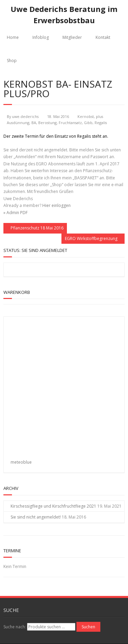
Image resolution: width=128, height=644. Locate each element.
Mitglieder (72, 37)
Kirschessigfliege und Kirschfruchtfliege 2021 (53, 506)
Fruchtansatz (70, 123)
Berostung (47, 123)
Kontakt (103, 37)
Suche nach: (15, 627)
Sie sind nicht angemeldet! (36, 517)
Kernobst (86, 116)
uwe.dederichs (25, 116)
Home (13, 37)
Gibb (88, 123)
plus (99, 116)
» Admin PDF (16, 213)
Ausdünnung (18, 123)
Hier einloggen (56, 205)
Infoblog (41, 37)
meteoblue (21, 462)
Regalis (101, 123)
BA (34, 123)
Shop (12, 61)
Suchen (88, 627)
